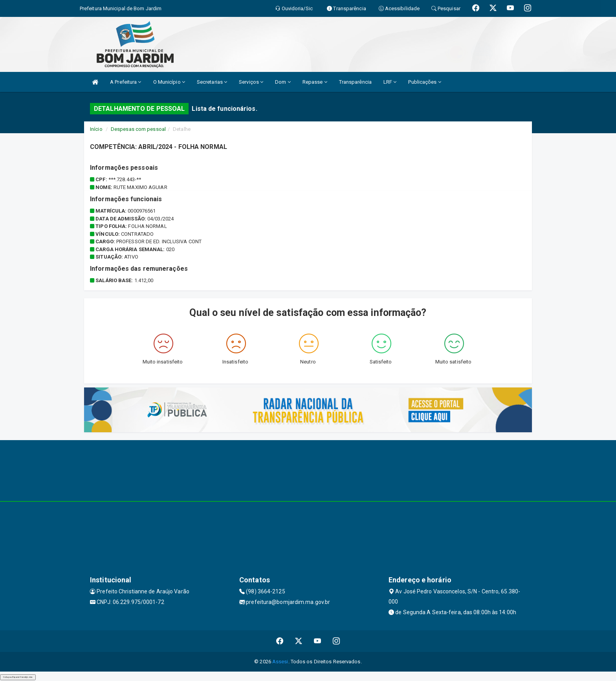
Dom (283, 82)
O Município (169, 82)
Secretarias (212, 82)
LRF (390, 82)
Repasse (315, 82)
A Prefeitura (126, 82)
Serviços (251, 82)
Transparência (355, 82)
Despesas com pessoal (138, 129)
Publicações (424, 82)
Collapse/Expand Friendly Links (18, 677)
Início (96, 129)
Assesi (280, 662)
